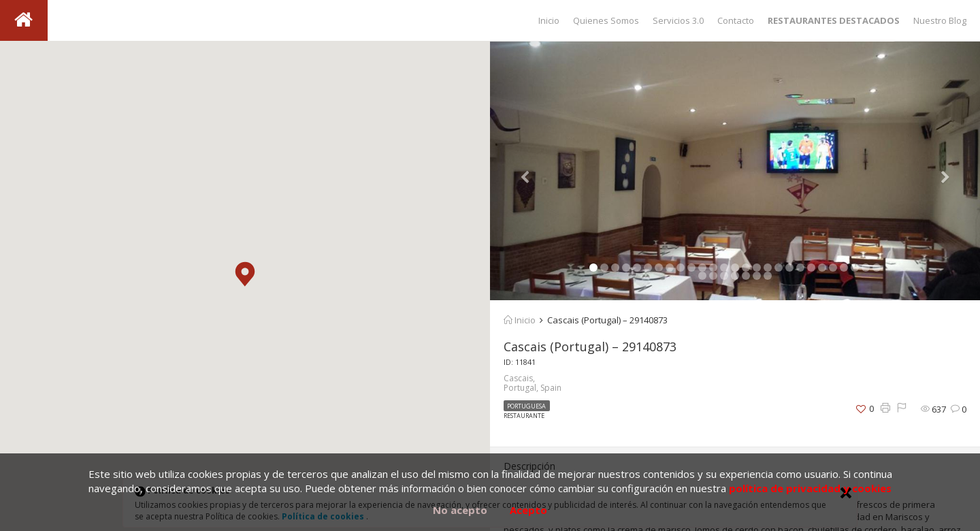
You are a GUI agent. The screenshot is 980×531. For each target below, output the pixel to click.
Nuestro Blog (940, 20)
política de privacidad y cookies (810, 488)
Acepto (528, 510)
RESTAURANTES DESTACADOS (834, 20)
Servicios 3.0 (678, 20)
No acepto (460, 510)
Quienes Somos (606, 20)
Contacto (736, 20)
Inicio (549, 20)
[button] (245, 274)
